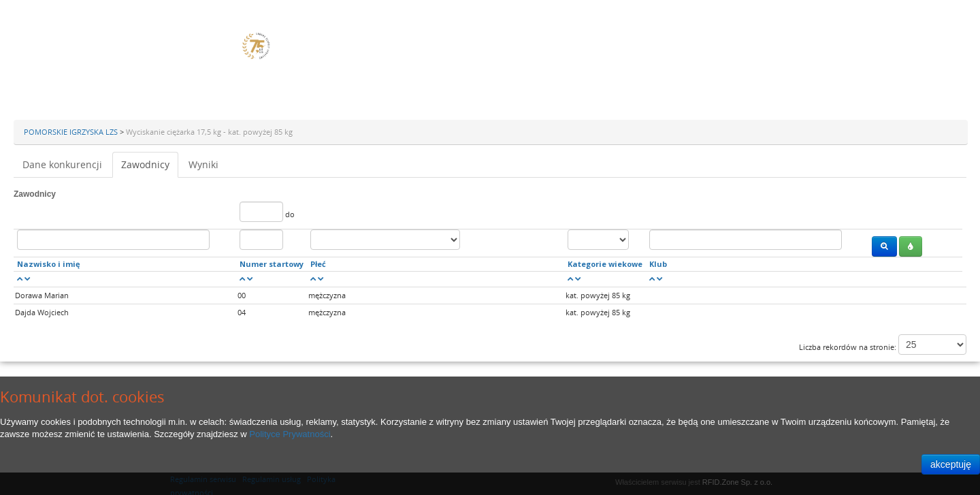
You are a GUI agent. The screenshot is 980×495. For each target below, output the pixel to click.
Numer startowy (272, 264)
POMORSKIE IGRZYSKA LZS (72, 132)
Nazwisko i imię (49, 264)
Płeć (318, 264)
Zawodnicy (145, 164)
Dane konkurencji (62, 164)
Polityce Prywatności (290, 434)
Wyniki (203, 164)
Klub (658, 264)
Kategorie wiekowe (605, 264)
